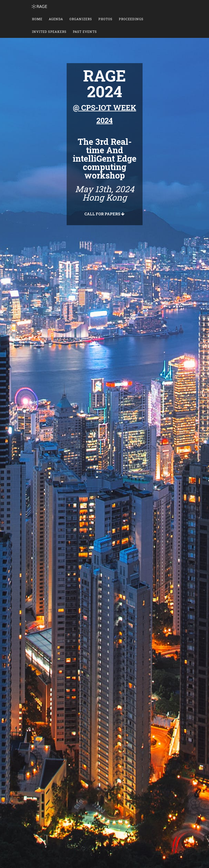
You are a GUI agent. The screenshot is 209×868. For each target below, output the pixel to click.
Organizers (81, 19)
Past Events (85, 32)
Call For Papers (104, 214)
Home (37, 19)
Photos (105, 19)
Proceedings (131, 19)
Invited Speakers (49, 32)
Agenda (56, 19)
